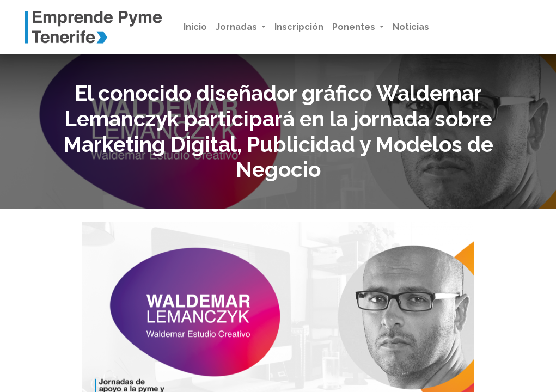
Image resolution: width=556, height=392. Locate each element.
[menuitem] (195, 27)
